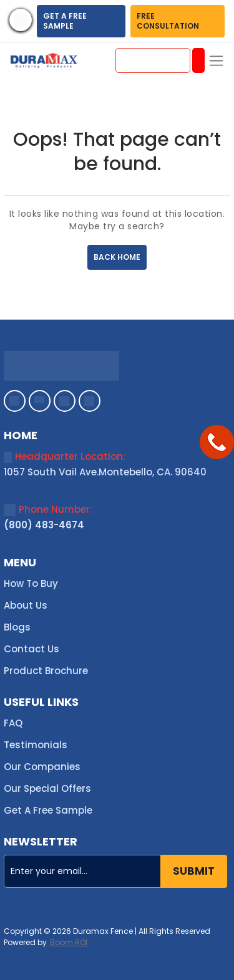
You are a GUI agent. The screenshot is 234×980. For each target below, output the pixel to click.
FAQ (13, 723)
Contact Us (32, 649)
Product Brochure (46, 671)
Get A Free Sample (48, 810)
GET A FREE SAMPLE (65, 21)
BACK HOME (117, 257)
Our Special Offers (47, 788)
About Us (26, 605)
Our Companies (42, 767)
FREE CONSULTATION (168, 21)
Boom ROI (69, 943)
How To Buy (31, 583)
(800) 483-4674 (44, 525)
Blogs (17, 627)
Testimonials (36, 745)
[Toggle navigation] (216, 61)
